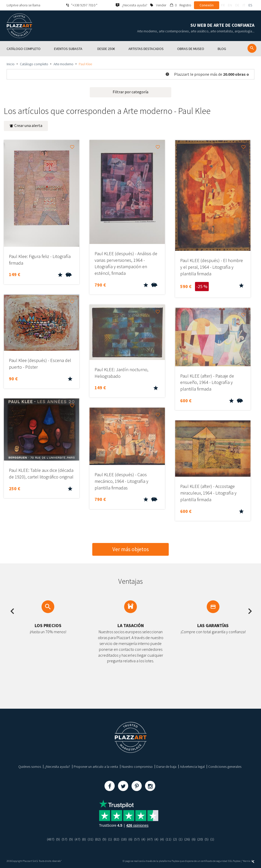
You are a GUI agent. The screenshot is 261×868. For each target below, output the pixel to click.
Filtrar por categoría (130, 92)
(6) (130, 839)
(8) (84, 839)
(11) (168, 839)
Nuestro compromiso (137, 767)
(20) (200, 839)
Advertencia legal (192, 767)
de (237, 5)
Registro (185, 5)
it (244, 5)
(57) (64, 839)
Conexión (207, 5)
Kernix (249, 861)
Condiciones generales (225, 767)
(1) (110, 839)
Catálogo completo (34, 64)
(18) (124, 839)
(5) (207, 839)
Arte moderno (63, 64)
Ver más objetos (131, 549)
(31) (90, 839)
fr (223, 5)
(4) (143, 839)
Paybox (237, 861)
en (230, 5)
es (250, 5)
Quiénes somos (30, 767)
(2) (175, 839)
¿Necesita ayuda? (57, 767)
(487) (51, 839)
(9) (58, 839)
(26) (187, 839)
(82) (98, 839)
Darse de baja (166, 767)
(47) (77, 839)
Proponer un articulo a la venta (96, 767)
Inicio (11, 64)
